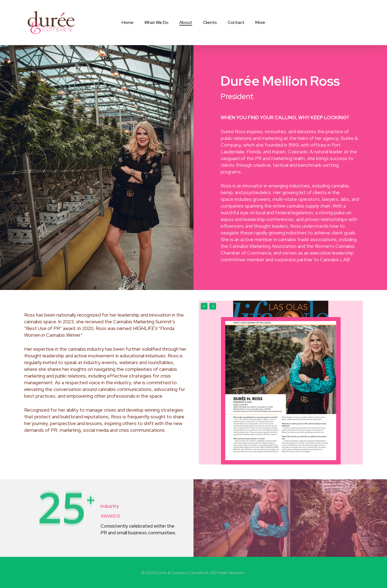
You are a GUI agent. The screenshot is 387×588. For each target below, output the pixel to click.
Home (128, 23)
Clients (210, 23)
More (260, 23)
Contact (236, 23)
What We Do (156, 23)
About (186, 23)
